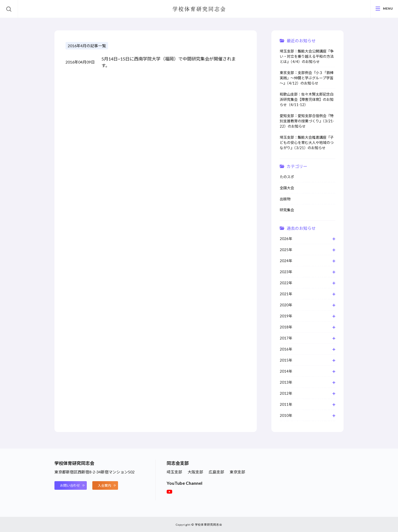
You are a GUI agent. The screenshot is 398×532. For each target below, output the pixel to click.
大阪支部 (195, 472)
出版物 (285, 199)
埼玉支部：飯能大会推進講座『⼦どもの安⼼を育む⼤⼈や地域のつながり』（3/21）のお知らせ (307, 143)
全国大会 (287, 188)
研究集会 (287, 210)
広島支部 (216, 472)
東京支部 (237, 472)
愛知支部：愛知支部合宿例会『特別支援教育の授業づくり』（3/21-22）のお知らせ (307, 121)
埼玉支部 (174, 472)
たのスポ (287, 177)
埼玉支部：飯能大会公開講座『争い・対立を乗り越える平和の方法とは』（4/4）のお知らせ (307, 56)
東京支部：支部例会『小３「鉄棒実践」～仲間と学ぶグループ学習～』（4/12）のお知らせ (307, 78)
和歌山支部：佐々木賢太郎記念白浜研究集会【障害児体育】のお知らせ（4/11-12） (307, 99)
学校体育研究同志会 (199, 9)
